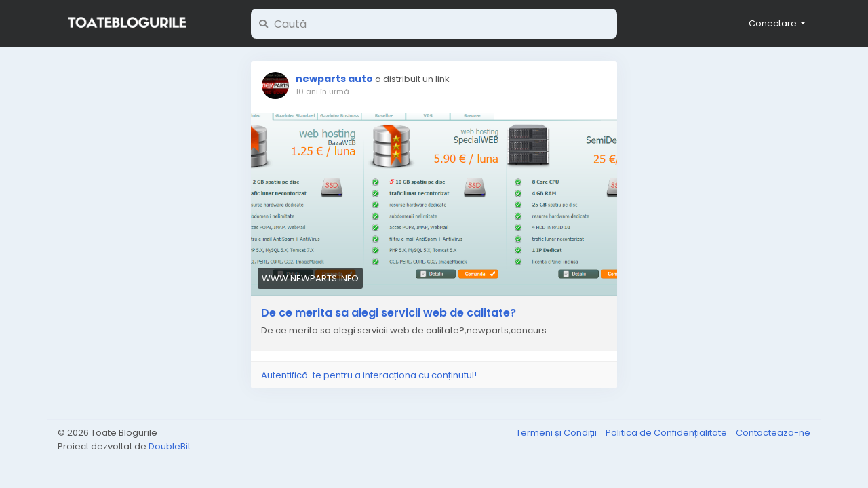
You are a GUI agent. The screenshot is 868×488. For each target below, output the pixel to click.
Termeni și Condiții (557, 433)
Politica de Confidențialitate (667, 433)
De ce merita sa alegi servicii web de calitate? (389, 313)
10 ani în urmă (322, 91)
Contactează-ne (773, 433)
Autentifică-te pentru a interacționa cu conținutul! (369, 375)
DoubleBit (170, 446)
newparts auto (334, 79)
